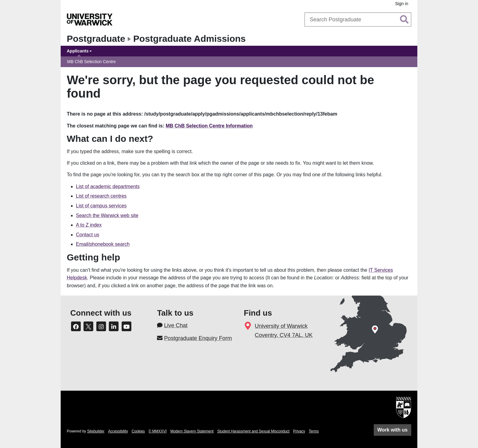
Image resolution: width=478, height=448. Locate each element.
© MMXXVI (158, 431)
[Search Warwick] (358, 20)
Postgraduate (96, 39)
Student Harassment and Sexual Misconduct (253, 431)
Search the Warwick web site (107, 215)
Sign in (402, 4)
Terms (314, 431)
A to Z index (89, 225)
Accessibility (118, 431)
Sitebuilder (96, 431)
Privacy (299, 431)
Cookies (138, 431)
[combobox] (358, 20)
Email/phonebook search (103, 244)
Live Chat (176, 325)
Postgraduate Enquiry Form (198, 338)
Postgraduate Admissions (189, 39)
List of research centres (101, 196)
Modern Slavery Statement (192, 431)
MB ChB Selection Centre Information (209, 126)
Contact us (87, 235)
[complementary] (412, 402)
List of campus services (101, 206)
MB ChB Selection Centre (91, 62)
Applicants (78, 51)
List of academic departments (108, 186)
